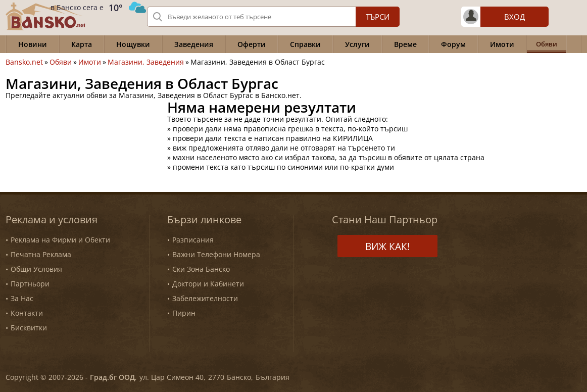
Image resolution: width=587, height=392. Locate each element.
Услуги (357, 44)
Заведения (194, 44)
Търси (378, 17)
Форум (453, 44)
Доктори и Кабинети (208, 284)
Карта (82, 44)
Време (405, 44)
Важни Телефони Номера (216, 254)
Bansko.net (24, 62)
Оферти (252, 44)
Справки (305, 44)
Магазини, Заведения (146, 62)
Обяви (61, 62)
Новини (33, 44)
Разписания (193, 240)
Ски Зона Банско (201, 269)
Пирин (184, 313)
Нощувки (133, 44)
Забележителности (205, 298)
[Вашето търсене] (273, 17)
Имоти (502, 44)
